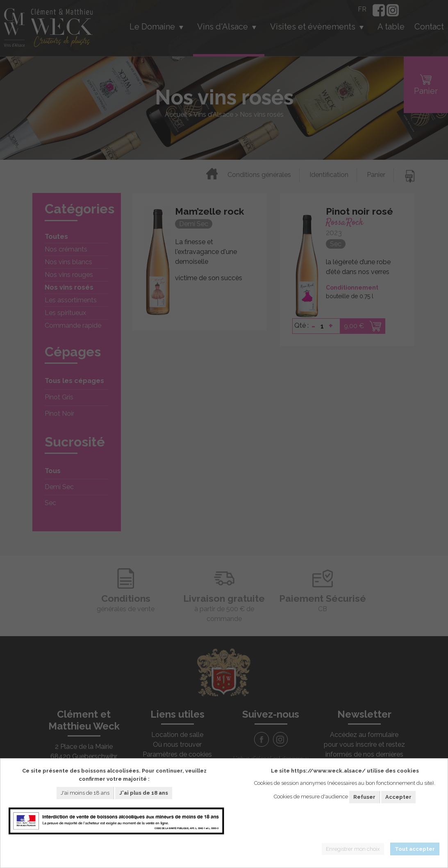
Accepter (398, 797)
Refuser (364, 797)
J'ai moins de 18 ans (85, 793)
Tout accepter (415, 849)
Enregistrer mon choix (353, 849)
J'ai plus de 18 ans (144, 793)
